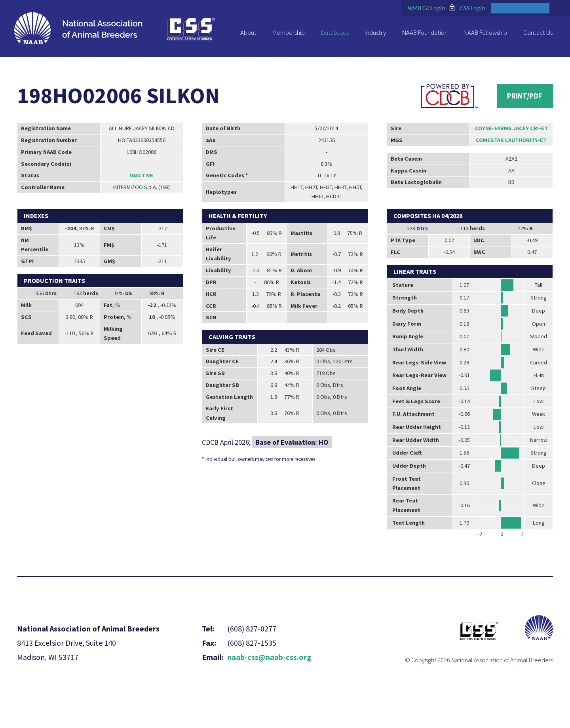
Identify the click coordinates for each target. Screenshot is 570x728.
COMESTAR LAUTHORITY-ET (511, 140)
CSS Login (472, 8)
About (248, 33)
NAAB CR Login (426, 8)
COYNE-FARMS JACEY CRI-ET (511, 128)
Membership (289, 33)
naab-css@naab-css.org (269, 657)
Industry (375, 33)
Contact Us (538, 33)
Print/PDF (525, 96)
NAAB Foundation (425, 33)
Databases (335, 33)
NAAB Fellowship (485, 33)
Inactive (142, 175)
